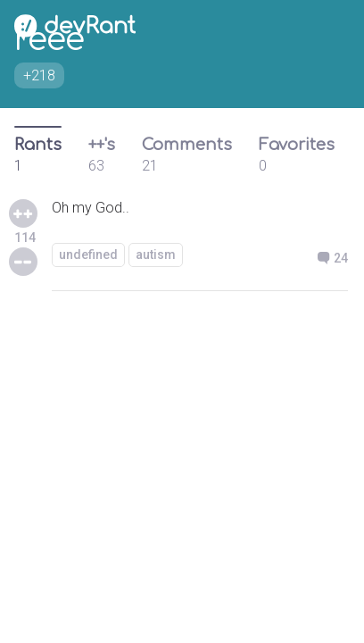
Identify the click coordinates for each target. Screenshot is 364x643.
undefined (88, 255)
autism (156, 255)
